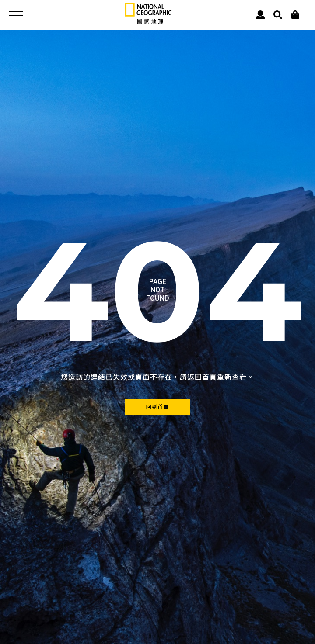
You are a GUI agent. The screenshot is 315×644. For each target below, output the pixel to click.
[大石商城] (295, 15)
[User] (260, 15)
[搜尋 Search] (278, 15)
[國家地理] (148, 22)
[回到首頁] (157, 407)
